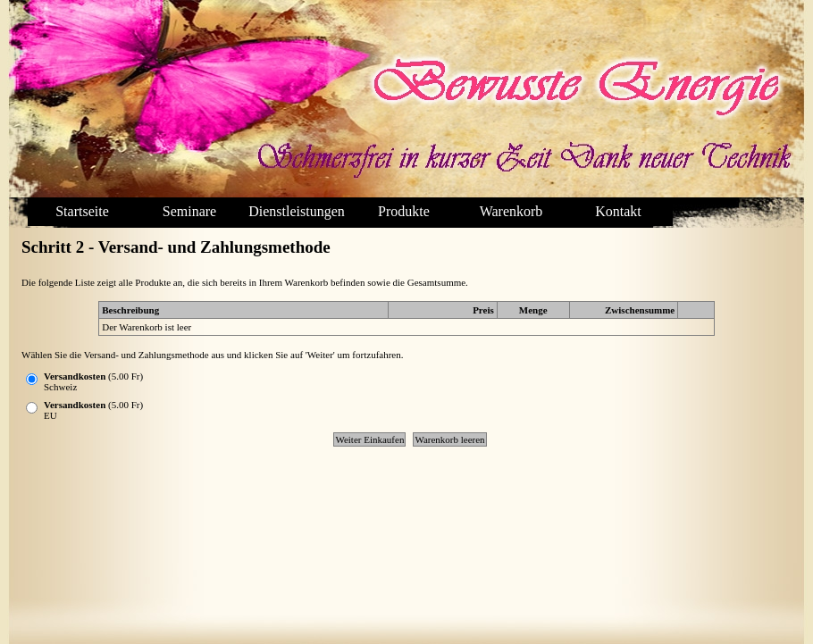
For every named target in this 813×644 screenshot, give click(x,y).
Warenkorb (511, 211)
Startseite (82, 211)
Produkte (404, 211)
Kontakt (618, 211)
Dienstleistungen (297, 211)
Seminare (189, 211)
